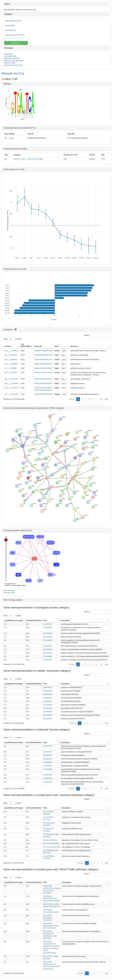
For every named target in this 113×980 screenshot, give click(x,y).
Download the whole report (13, 65)
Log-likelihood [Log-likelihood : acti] (25, 345)
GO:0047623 (48, 782)
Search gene (16, 43)
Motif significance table (13, 21)
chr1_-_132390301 (11, 359)
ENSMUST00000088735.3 (44, 364)
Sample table (10, 26)
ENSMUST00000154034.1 (44, 383)
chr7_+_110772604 (11, 394)
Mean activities (10, 30)
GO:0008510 (48, 759)
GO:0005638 (48, 691)
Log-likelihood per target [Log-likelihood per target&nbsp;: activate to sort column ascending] (14, 620)
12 (101, 789)
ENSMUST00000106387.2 (44, 388)
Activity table (8, 54)
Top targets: (8, 330)
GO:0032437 (48, 701)
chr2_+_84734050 (11, 355)
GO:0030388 (48, 649)
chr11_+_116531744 (12, 388)
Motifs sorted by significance (14, 61)
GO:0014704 (48, 708)
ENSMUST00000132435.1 (44, 359)
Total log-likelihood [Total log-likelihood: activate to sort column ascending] (33, 620)
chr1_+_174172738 (11, 379)
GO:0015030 (48, 694)
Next (106, 399)
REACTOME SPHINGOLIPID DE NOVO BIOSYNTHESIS (52, 898)
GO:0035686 (48, 705)
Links (12, 138)
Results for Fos (13, 73)
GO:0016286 (48, 769)
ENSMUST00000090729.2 (44, 355)
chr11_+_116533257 (12, 383)
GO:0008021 (48, 687)
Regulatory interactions (12, 58)
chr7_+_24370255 (11, 373)
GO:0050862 (48, 656)
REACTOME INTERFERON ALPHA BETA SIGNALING (51, 926)
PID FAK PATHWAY (50, 840)
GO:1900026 (48, 640)
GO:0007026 (48, 653)
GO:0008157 (48, 752)
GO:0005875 (48, 712)
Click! (103, 159)
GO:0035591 (48, 766)
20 (101, 399)
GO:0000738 (48, 646)
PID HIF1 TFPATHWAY (51, 844)
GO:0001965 (48, 778)
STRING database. (56, 408)
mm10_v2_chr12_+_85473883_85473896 (28, 159)
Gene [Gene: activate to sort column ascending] (57, 346)
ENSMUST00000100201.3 (44, 390)
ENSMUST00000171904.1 (44, 373)
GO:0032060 (48, 637)
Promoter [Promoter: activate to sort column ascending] (8, 346)
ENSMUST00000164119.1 (44, 368)
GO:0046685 (48, 633)
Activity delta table (10, 56)
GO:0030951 (48, 628)
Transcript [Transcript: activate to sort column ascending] (38, 346)
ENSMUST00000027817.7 (44, 379)
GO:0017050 (48, 746)
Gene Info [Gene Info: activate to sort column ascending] (74, 346)
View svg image (9, 590)
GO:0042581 (48, 698)
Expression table (10, 63)
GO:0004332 (48, 775)
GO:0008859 (48, 762)
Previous (72, 399)
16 (101, 664)
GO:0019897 (48, 715)
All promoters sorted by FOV (15, 35)
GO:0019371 (48, 624)
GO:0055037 (48, 719)
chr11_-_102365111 (11, 351)
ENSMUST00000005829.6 (44, 394)
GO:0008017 (48, 755)
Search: (97, 335)
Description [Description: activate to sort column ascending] (65, 620)
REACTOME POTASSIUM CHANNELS (48, 918)
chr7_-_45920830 (11, 368)
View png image (9, 593)
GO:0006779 (48, 660)
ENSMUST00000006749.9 (44, 351)
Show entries (12, 339)
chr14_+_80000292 (11, 364)
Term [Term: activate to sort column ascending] (45, 620)
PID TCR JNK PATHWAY (52, 847)
